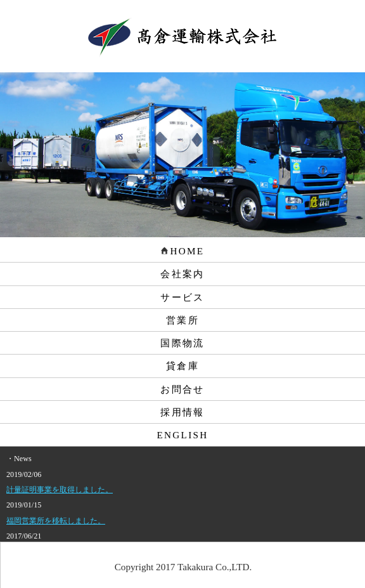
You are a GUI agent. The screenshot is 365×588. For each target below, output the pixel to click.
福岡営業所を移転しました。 (56, 521)
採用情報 (182, 412)
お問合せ (182, 389)
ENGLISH (183, 435)
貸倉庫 (182, 366)
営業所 (182, 320)
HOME (183, 251)
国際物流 (182, 343)
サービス (182, 297)
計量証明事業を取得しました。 (60, 490)
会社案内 (182, 274)
